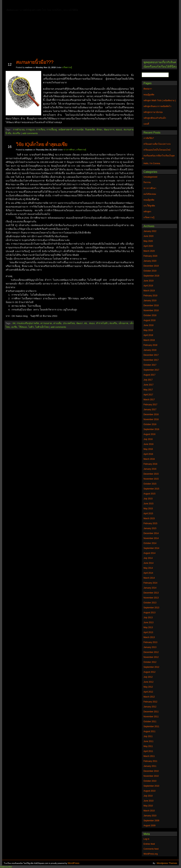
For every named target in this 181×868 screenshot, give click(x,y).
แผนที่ (148, 4)
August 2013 (149, 613)
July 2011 (148, 736)
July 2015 (148, 499)
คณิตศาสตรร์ (65, 130)
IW (14, 323)
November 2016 (151, 419)
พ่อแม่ (119, 130)
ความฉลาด (46, 323)
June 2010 (148, 801)
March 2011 (149, 756)
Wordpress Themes (167, 863)
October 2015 (150, 484)
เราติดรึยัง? (149, 138)
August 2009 (149, 826)
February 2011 (150, 761)
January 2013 (150, 647)
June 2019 (148, 281)
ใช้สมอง (23, 327)
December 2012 (151, 652)
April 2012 (148, 692)
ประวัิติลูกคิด (149, 206)
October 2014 (150, 543)
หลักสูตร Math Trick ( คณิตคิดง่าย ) (120, 4)
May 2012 (148, 687)
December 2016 (151, 414)
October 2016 (150, 424)
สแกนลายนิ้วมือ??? (35, 62)
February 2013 (150, 642)
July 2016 (148, 439)
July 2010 (148, 796)
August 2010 (149, 791)
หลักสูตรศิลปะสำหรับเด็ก (56, 10)
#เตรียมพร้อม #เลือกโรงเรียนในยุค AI (158, 157)
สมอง (92, 323)
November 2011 (151, 717)
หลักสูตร (147, 212)
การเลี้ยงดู (52, 130)
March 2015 (149, 518)
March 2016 (149, 459)
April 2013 (148, 632)
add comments (30, 133)
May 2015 (148, 509)
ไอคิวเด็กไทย (42, 327)
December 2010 (151, 771)
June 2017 (148, 385)
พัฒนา (80, 323)
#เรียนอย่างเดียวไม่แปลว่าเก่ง (157, 144)
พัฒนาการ (109, 130)
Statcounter (6, 867)
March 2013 (149, 637)
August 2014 (149, 553)
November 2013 (151, 598)
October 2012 (150, 662)
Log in (146, 839)
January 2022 (150, 231)
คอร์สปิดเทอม (150, 194)
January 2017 (150, 410)
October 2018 (150, 315)
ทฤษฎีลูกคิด (48, 4)
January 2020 (150, 261)
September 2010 (151, 786)
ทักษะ (99, 130)
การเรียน (41, 130)
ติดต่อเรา (30, 4)
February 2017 (150, 405)
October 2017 (150, 365)
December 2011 (151, 712)
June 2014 (148, 563)
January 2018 (150, 350)
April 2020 (148, 246)
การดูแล (30, 130)
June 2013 (148, 622)
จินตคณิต (90, 130)
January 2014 (150, 588)
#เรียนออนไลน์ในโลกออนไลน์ (157, 150)
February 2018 (150, 345)
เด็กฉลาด (123, 323)
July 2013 (148, 618)
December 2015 (151, 474)
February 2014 (150, 583)
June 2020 (148, 236)
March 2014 (149, 578)
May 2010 (148, 806)
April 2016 (148, 454)
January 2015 (150, 528)
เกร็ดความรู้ (67, 67)
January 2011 (150, 766)
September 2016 (151, 429)
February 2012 (150, 702)
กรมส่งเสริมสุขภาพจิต (28, 323)
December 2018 (151, 305)
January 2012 (150, 707)
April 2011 (148, 751)
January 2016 (150, 469)
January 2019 (150, 301)
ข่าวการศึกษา (69, 150)
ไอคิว (31, 327)
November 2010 (151, 776)
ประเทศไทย (69, 323)
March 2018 (149, 340)
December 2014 (151, 533)
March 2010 (149, 811)
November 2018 (151, 310)
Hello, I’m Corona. (152, 163)
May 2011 (148, 746)
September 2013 (151, 608)
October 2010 (150, 781)
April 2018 (148, 335)
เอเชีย (14, 327)
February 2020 (150, 256)
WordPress (74, 863)
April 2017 (148, 395)
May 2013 (148, 627)
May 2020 (148, 241)
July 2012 (148, 677)
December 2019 (151, 266)
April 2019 (148, 286)
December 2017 (151, 355)
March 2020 (149, 251)
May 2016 (148, 449)
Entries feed (149, 844)
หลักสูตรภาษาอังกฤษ (25, 10)
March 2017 (149, 400)
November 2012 (151, 657)
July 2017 (148, 380)
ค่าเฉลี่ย (57, 323)
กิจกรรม (147, 182)
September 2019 (151, 276)
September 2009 (151, 821)
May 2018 (148, 330)
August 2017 (149, 375)
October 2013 (150, 603)
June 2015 (148, 504)
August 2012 (149, 672)
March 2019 (149, 291)
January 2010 (150, 816)
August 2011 (149, 731)
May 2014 (148, 568)
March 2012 (149, 697)
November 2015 (151, 479)
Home (16, 4)
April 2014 (148, 573)
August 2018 (149, 320)
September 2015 (151, 489)
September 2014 (151, 548)
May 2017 (148, 390)
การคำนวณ (19, 130)
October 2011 (150, 722)
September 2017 (151, 370)
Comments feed (151, 849)
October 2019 (150, 271)
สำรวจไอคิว (102, 323)
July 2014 (148, 558)
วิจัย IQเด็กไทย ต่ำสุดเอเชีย (42, 144)
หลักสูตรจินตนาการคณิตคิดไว (77, 4)
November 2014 (151, 538)
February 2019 (150, 296)
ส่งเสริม (16, 133)
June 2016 (148, 444)
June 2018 (148, 325)
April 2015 (148, 514)
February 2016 (150, 464)
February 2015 (150, 523)
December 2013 (151, 593)
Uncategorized (150, 177)
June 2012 (148, 682)
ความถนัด (78, 130)
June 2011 (148, 741)
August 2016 (149, 434)
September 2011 (151, 726)
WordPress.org (151, 854)
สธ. (86, 323)
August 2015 (149, 494)
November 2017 (151, 360)
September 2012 (151, 667)
